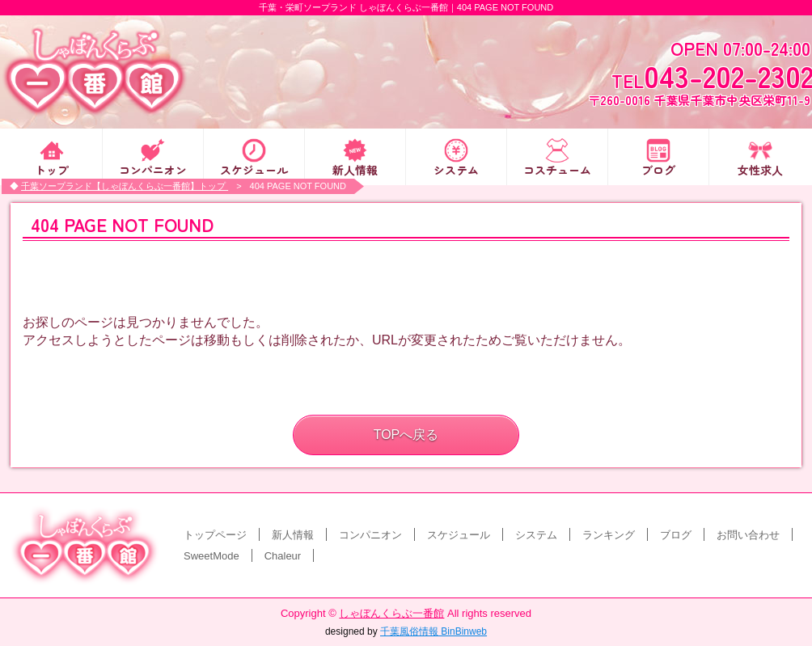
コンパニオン (153, 169)
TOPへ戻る (406, 435)
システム (456, 169)
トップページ (215, 535)
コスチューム (557, 169)
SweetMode (211, 556)
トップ (52, 169)
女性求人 (760, 169)
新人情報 (355, 169)
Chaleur (283, 556)
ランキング (609, 535)
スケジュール (254, 169)
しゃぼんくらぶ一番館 (391, 613)
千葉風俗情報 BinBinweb (433, 631)
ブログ (658, 169)
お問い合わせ (748, 535)
